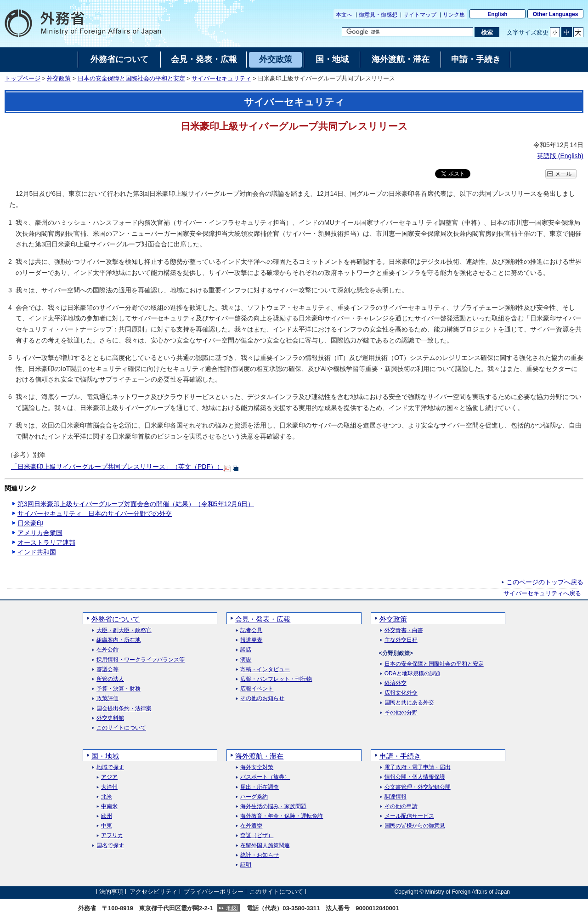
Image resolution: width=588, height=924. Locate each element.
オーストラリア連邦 (46, 542)
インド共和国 (37, 552)
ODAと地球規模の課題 (413, 674)
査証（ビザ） (257, 836)
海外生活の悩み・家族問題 (273, 807)
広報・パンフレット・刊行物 (276, 679)
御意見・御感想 (378, 15)
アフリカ (112, 836)
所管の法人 (110, 679)
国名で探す (110, 846)
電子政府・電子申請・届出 (418, 767)
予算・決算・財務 (119, 689)
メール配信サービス (409, 816)
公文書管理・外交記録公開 (418, 787)
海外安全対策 (257, 767)
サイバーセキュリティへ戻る (542, 593)
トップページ (23, 79)
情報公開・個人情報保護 (415, 777)
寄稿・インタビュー (265, 670)
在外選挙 (251, 826)
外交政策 (59, 79)
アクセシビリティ (153, 892)
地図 (232, 908)
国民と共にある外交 (409, 703)
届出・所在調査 (260, 787)
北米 (107, 797)
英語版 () (560, 156)
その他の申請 (401, 807)
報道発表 (251, 640)
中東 (107, 826)
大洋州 (109, 787)
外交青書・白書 (404, 630)
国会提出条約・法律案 (124, 709)
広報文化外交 (401, 693)
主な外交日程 (401, 640)
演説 (246, 660)
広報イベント (257, 689)
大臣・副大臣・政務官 (124, 630)
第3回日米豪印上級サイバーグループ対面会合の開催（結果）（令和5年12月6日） (136, 504)
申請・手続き (400, 756)
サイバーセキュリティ (221, 79)
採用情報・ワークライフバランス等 (141, 660)
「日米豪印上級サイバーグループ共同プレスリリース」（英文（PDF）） (117, 467)
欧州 (107, 816)
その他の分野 (401, 713)
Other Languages (556, 14)
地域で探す (110, 767)
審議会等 (107, 670)
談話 (246, 650)
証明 (246, 865)
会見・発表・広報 (263, 619)
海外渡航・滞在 (259, 756)
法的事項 (111, 892)
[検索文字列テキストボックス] (407, 32)
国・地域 (105, 756)
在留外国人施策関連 (265, 846)
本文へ (344, 15)
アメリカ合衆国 (40, 533)
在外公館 (107, 650)
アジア (109, 777)
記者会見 (251, 630)
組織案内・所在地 (119, 640)
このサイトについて (121, 728)
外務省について (116, 619)
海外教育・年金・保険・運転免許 (282, 816)
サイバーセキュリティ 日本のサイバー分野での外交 (95, 513)
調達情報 (396, 797)
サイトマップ (420, 15)
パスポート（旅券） (265, 777)
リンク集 (454, 15)
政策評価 (107, 699)
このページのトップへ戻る (545, 582)
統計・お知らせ (260, 855)
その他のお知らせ (262, 699)
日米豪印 (30, 523)
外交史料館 (110, 718)
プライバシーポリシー (214, 892)
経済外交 (396, 683)
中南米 (109, 807)
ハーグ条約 (254, 797)
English (497, 14)
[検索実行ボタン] (487, 32)
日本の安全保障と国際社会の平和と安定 (131, 79)
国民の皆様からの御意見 (415, 826)
